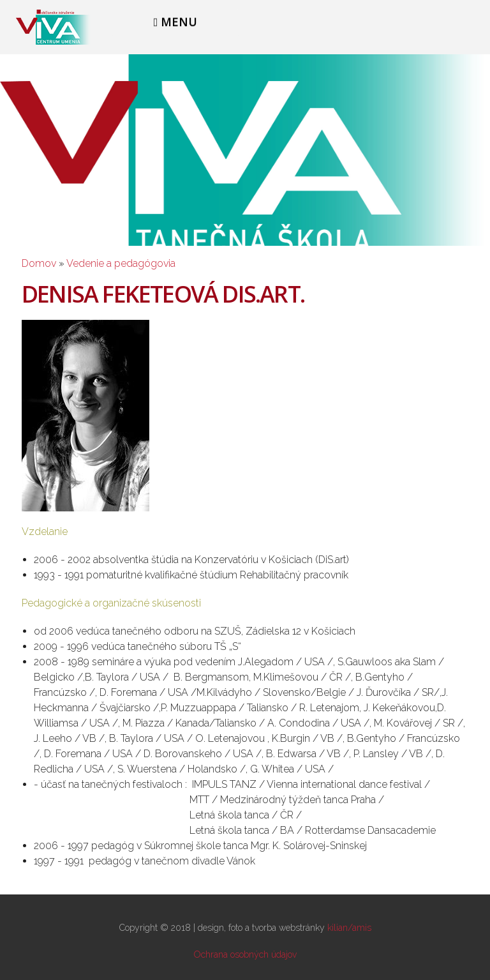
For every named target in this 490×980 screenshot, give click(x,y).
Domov (39, 263)
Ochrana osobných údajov (245, 954)
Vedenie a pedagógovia (121, 263)
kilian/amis (349, 928)
